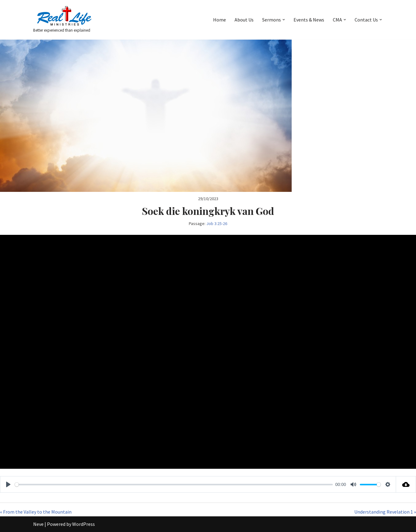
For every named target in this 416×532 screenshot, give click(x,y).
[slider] (174, 485)
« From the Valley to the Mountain (36, 512)
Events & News (309, 20)
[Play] (8, 484)
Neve (38, 524)
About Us (244, 20)
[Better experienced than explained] (64, 20)
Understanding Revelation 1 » (385, 512)
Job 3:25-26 (217, 223)
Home (220, 20)
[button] (284, 20)
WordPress (84, 524)
